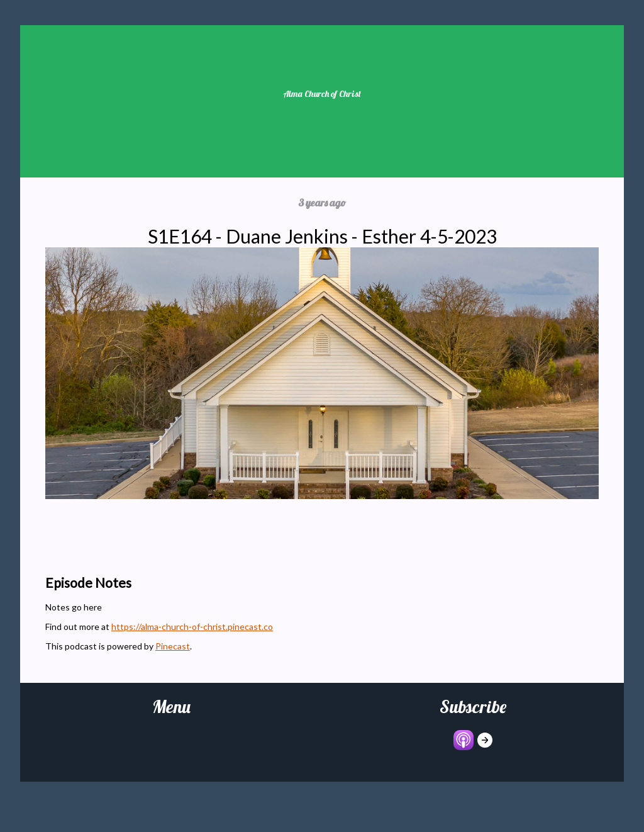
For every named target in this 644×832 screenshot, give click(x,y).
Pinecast (173, 646)
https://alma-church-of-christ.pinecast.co (192, 627)
